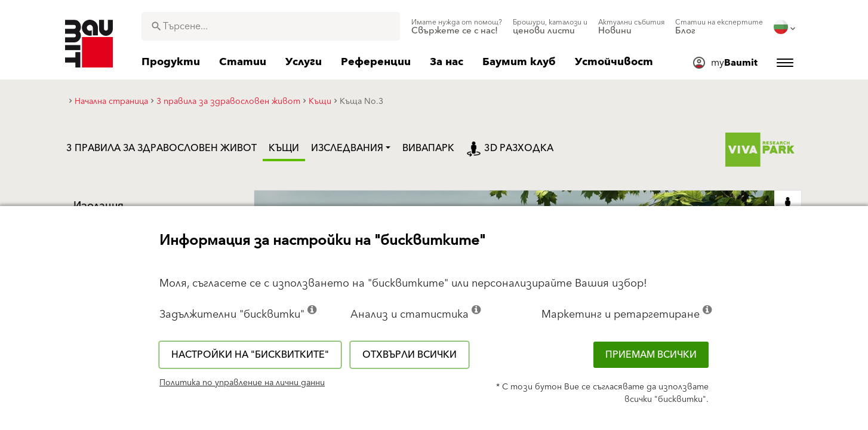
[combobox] (271, 26)
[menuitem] (457, 27)
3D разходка (510, 148)
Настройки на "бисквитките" (250, 355)
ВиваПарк (428, 148)
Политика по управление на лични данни (242, 383)
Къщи (284, 148)
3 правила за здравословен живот (161, 148)
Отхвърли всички (410, 355)
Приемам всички (651, 355)
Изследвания (347, 148)
